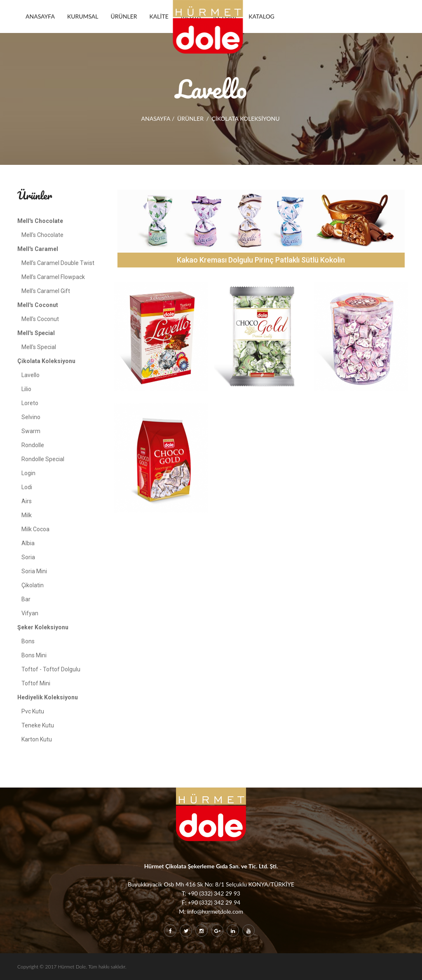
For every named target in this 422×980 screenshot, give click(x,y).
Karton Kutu (37, 739)
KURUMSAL (83, 16)
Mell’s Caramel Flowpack (53, 277)
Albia (28, 543)
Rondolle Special (43, 459)
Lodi (27, 487)
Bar (26, 599)
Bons (28, 641)
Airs (27, 501)
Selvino (31, 417)
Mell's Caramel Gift (46, 291)
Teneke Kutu (38, 725)
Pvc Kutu (33, 711)
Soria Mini (34, 571)
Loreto (30, 403)
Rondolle (33, 445)
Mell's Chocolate (42, 235)
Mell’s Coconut (40, 319)
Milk (27, 515)
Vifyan (30, 613)
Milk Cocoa (35, 529)
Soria (28, 557)
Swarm (31, 431)
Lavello (30, 375)
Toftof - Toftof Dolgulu (51, 669)
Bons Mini (34, 655)
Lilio (26, 389)
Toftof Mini (36, 683)
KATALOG (261, 16)
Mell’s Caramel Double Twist (58, 263)
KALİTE (159, 16)
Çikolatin (33, 585)
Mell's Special (39, 347)
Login (28, 473)
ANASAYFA (40, 16)
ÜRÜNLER (124, 16)
